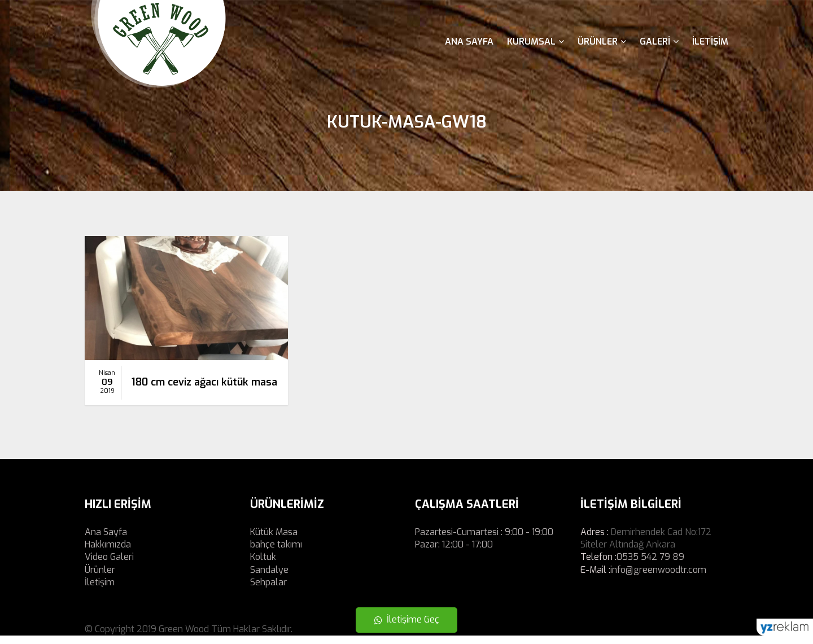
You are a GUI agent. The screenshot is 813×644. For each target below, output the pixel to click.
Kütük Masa (274, 540)
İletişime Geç (407, 619)
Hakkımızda (108, 553)
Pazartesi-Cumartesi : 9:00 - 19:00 (484, 540)
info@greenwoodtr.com (658, 578)
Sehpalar (268, 591)
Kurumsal (536, 41)
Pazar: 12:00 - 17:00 (454, 553)
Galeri (659, 41)
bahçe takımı (276, 553)
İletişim (710, 41)
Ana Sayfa (469, 41)
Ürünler (602, 41)
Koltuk (263, 565)
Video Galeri (109, 565)
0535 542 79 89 (650, 565)
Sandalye (269, 578)
